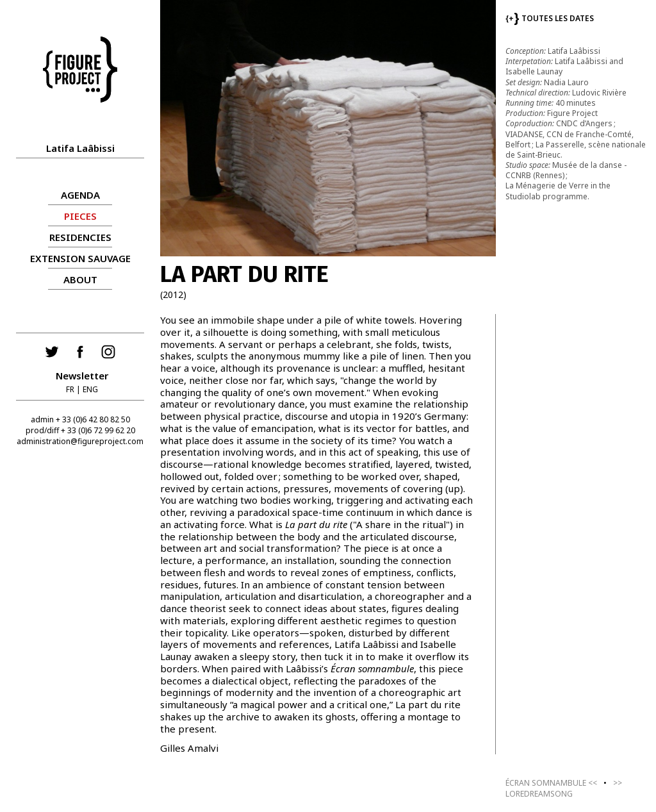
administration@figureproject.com (80, 441)
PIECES (80, 216)
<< (551, 783)
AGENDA (80, 195)
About (80, 279)
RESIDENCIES (80, 237)
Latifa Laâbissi (80, 148)
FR (70, 389)
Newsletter (82, 376)
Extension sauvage (80, 258)
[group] (328, 128)
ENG (90, 389)
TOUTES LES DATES (550, 18)
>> (564, 788)
